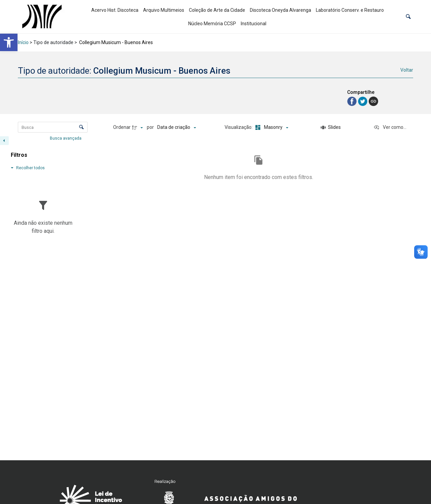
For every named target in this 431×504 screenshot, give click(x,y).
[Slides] (331, 128)
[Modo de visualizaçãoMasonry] (271, 128)
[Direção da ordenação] (138, 128)
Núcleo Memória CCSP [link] (212, 24)
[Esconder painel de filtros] (4, 141)
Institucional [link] (254, 24)
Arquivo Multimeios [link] (164, 10)
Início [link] (23, 42)
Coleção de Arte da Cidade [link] (217, 10)
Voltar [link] (407, 70)
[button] (408, 17)
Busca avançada (66, 138)
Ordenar (122, 127)
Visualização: (239, 127)
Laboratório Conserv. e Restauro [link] (350, 10)
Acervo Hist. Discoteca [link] (115, 10)
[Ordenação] (177, 128)
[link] (9, 42)
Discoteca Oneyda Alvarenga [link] (280, 10)
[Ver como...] (390, 128)
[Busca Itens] (53, 127)
